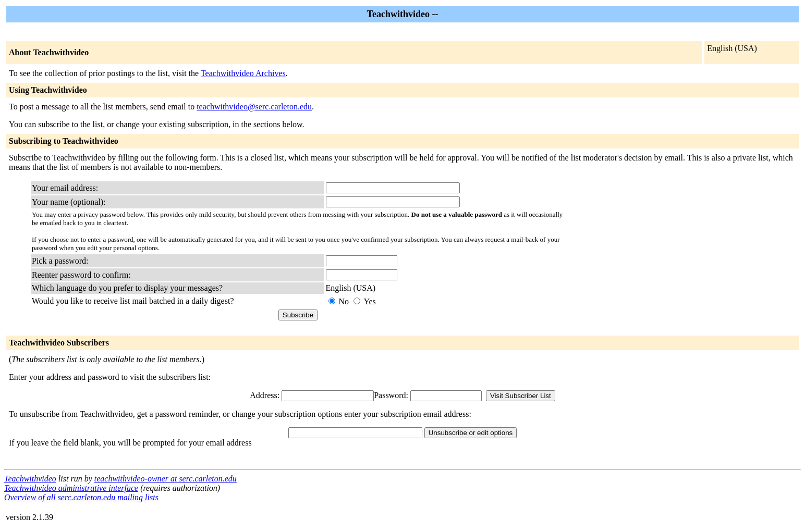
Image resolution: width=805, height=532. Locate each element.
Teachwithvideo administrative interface (71, 488)
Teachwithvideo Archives (243, 73)
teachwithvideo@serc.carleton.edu (254, 107)
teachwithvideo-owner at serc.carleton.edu (166, 479)
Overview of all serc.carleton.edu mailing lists (81, 497)
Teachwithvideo (30, 479)
